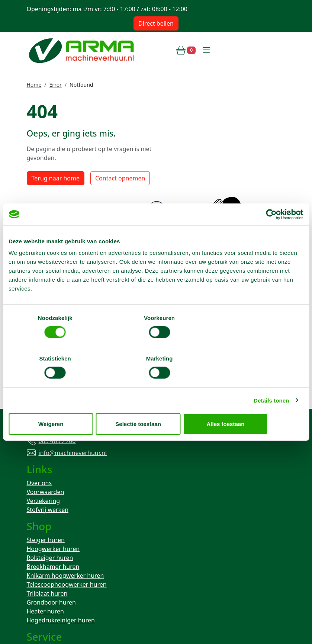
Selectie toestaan (156, 403)
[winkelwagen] (186, 50)
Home (34, 85)
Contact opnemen (120, 199)
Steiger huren (46, 440)
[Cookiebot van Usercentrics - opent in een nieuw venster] (271, 235)
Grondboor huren (51, 503)
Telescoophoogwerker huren (67, 485)
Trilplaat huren (47, 494)
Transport (40, 560)
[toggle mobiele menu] (206, 50)
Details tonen (271, 380)
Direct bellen (156, 23)
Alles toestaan (255, 403)
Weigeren (57, 403)
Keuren (37, 569)
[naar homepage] (83, 50)
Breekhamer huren (53, 467)
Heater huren (45, 512)
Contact (38, 551)
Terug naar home (56, 199)
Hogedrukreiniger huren (61, 521)
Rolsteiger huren (50, 458)
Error (56, 85)
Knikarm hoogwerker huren (65, 476)
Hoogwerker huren (53, 449)
